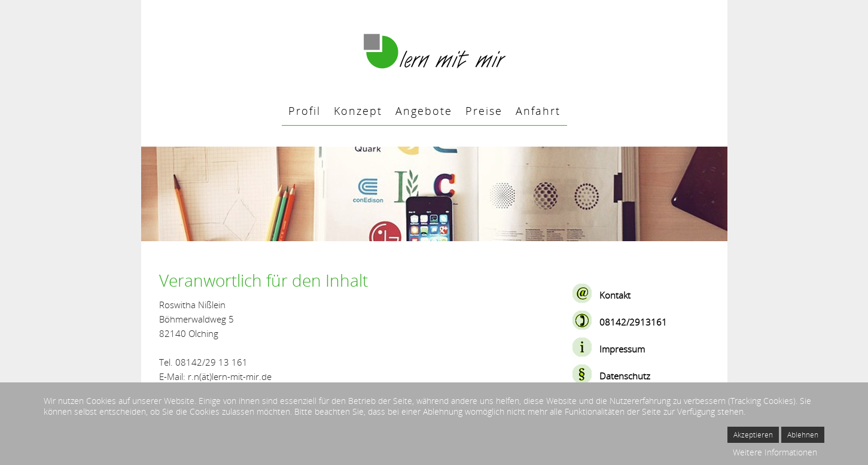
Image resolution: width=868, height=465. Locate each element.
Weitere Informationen (775, 452)
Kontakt (615, 295)
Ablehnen (803, 435)
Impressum (622, 349)
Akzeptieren (753, 435)
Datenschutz (625, 376)
